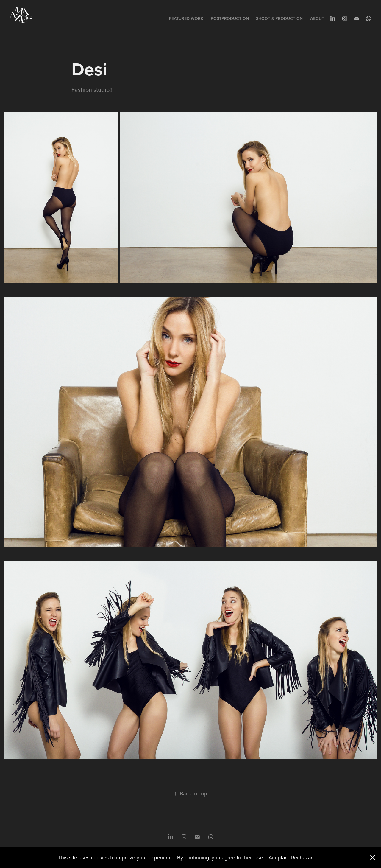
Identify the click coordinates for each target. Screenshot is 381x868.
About (317, 18)
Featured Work (186, 18)
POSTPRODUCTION (230, 18)
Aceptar (278, 857)
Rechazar (302, 857)
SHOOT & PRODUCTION (279, 18)
